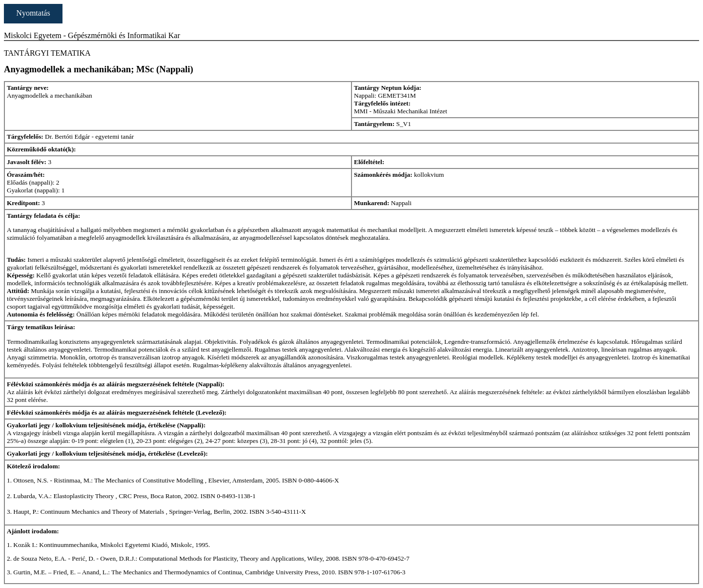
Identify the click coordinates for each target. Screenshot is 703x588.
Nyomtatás (33, 13)
